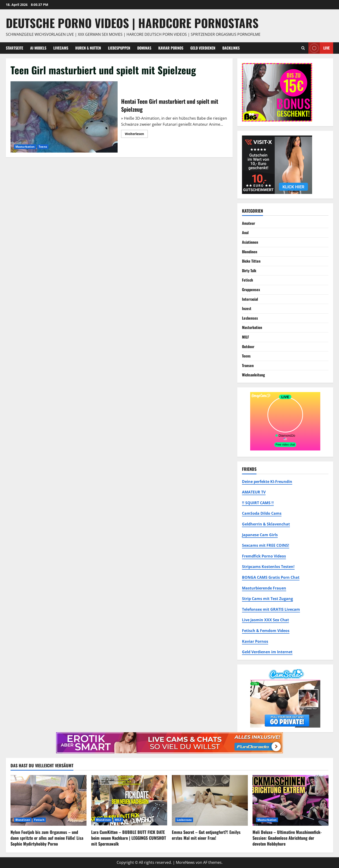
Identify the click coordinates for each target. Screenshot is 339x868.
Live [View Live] (319, 48)
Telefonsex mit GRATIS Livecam (271, 609)
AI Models (38, 48)
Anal (245, 232)
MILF (245, 337)
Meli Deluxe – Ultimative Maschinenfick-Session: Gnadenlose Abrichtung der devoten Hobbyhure (287, 838)
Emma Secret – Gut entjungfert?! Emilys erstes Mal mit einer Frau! (206, 835)
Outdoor (248, 346)
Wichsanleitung (253, 375)
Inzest (247, 308)
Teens (43, 147)
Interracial (250, 299)
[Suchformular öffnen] (303, 48)
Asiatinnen (250, 242)
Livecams (61, 48)
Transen (248, 365)
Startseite (14, 48)
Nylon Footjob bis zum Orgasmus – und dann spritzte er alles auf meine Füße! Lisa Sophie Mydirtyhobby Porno (47, 838)
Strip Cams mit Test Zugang (267, 599)
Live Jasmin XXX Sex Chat (265, 620)
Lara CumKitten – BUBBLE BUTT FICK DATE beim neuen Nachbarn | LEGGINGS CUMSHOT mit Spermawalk (129, 838)
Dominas (144, 48)
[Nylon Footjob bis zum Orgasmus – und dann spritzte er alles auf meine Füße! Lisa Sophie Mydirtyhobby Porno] (49, 800)
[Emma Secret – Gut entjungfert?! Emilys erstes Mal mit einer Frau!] (210, 800)
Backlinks (231, 48)
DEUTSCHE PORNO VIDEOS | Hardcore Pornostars (132, 23)
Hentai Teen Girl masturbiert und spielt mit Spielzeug (64, 117)
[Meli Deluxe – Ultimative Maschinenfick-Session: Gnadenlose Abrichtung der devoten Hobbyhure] (290, 800)
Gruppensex (251, 289)
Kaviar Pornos (171, 48)
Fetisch (247, 280)
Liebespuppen (119, 48)
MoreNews (185, 862)
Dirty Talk (249, 271)
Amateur (249, 223)
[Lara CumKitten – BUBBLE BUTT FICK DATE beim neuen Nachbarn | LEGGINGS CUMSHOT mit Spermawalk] (129, 800)
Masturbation (25, 147)
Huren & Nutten (88, 48)
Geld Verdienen (203, 48)
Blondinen (250, 252)
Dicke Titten (251, 261)
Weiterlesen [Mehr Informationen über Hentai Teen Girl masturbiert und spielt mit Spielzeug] (136, 135)
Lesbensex (250, 318)
